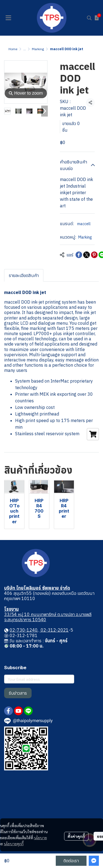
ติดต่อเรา (71, 861)
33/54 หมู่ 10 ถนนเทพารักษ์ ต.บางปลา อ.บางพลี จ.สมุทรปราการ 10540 (48, 617)
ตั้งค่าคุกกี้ (76, 836)
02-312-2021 (54, 630)
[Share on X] (87, 255)
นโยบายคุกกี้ (14, 844)
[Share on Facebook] (79, 255)
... (25, 49)
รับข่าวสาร (18, 693)
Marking (38, 49)
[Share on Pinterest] (94, 255)
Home (13, 49)
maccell (84, 224)
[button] (89, 18)
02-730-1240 (24, 630)
